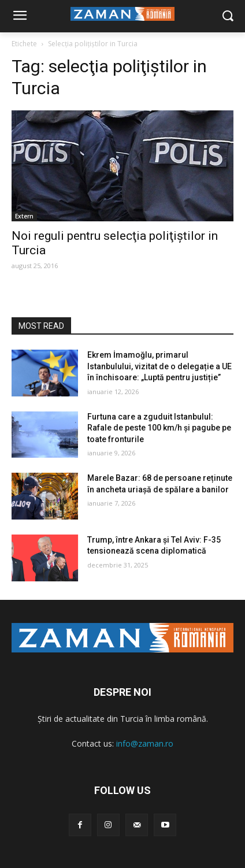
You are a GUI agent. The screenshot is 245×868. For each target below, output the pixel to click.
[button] (228, 16)
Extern (24, 216)
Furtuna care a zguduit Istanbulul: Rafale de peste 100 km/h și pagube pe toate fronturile (159, 428)
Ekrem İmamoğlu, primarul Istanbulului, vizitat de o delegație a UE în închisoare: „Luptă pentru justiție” (159, 366)
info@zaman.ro (145, 743)
